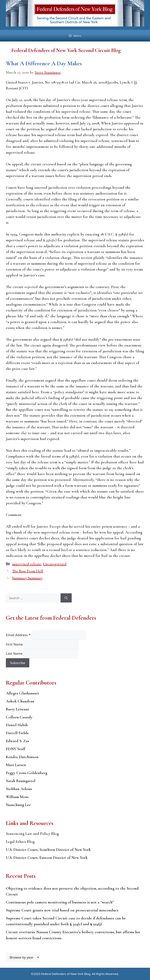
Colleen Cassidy (19, 717)
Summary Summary (27, 578)
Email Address (19, 635)
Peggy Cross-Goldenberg (27, 773)
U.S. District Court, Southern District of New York (48, 850)
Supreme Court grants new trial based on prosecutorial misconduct (62, 910)
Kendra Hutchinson (22, 757)
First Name (15, 644)
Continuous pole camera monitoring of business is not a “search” (60, 902)
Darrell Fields (17, 733)
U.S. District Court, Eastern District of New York (47, 858)
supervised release (27, 564)
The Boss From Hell (28, 571)
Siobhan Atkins (19, 789)
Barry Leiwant (17, 709)
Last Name (15, 653)
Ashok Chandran (20, 701)
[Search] (66, 598)
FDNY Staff (16, 749)
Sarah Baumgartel (21, 781)
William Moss (17, 797)
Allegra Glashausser (23, 693)
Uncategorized (55, 564)
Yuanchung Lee (18, 805)
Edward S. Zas (17, 741)
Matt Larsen (16, 765)
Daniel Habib (17, 725)
